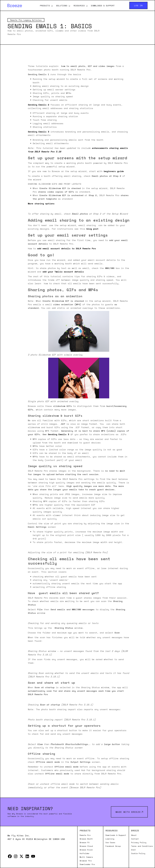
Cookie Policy (138, 853)
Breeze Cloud (86, 846)
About (134, 835)
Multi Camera (86, 857)
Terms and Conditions (142, 846)
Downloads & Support (103, 5)
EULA (133, 850)
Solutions (62, 5)
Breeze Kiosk (86, 850)
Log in (138, 5)
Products (45, 5)
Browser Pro (86, 861)
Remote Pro (85, 835)
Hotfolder (85, 853)
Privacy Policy (139, 843)
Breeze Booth (86, 839)
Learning (110, 839)
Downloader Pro (87, 864)
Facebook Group (113, 846)
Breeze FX (85, 843)
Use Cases (110, 843)
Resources (79, 5)
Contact (135, 839)
